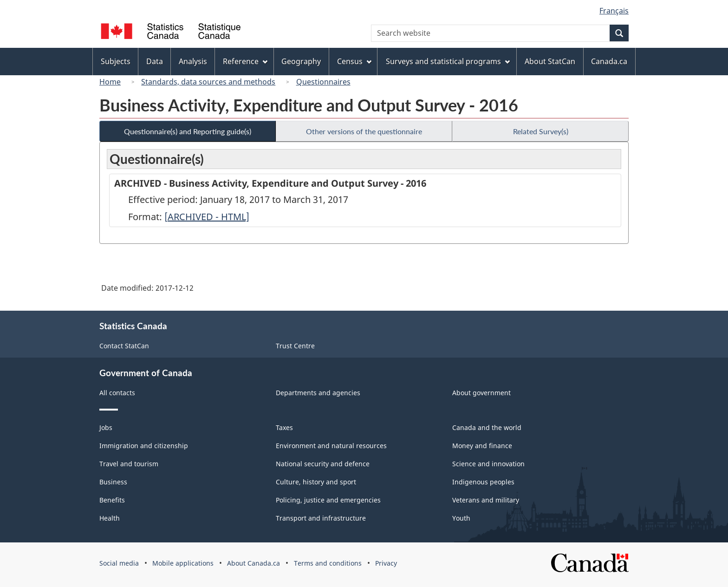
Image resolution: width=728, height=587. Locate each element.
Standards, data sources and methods (208, 82)
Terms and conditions (328, 563)
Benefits (112, 500)
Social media (119, 563)
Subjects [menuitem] (116, 61)
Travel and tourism (129, 464)
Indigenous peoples (483, 482)
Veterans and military (486, 500)
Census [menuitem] (354, 61)
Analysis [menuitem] (193, 61)
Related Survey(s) (541, 131)
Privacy (386, 563)
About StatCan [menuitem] (550, 61)
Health (110, 518)
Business (113, 482)
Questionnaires (323, 82)
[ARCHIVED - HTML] (207, 217)
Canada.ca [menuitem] (609, 61)
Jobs (106, 427)
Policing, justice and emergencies (328, 500)
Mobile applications (183, 563)
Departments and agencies (318, 393)
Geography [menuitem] (301, 61)
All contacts (117, 393)
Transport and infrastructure (321, 518)
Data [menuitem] (155, 61)
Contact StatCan (124, 346)
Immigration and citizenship (144, 446)
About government (481, 393)
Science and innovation (488, 464)
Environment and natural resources (331, 446)
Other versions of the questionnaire (364, 131)
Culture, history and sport (316, 482)
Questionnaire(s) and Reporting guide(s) (188, 131)
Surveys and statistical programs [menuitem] (448, 61)
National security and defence (323, 464)
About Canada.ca (253, 563)
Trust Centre (295, 346)
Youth (461, 518)
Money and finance (482, 446)
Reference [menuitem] (245, 61)
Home (110, 82)
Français (614, 11)
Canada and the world (487, 427)
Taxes (284, 427)
